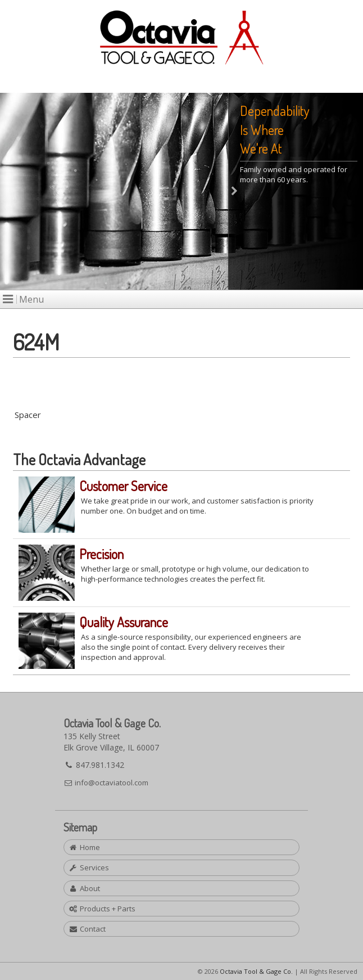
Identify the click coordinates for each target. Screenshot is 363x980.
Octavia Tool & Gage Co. (256, 971)
